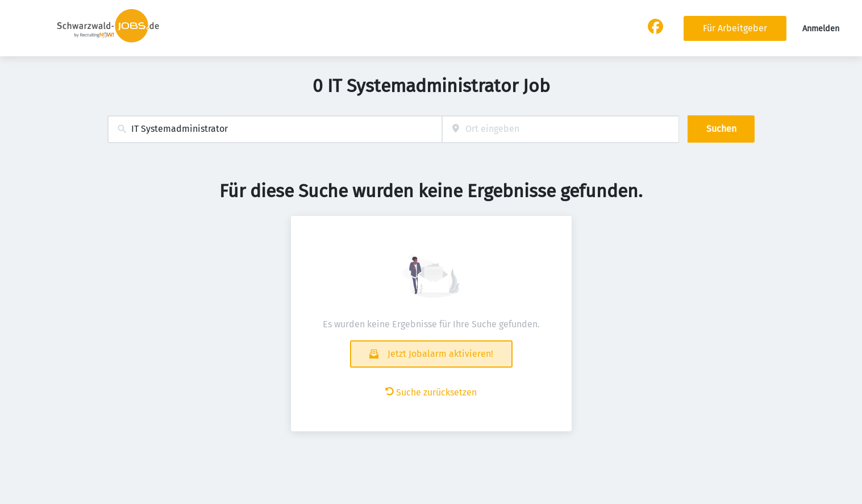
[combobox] (275, 129)
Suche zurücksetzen (431, 392)
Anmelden (821, 29)
